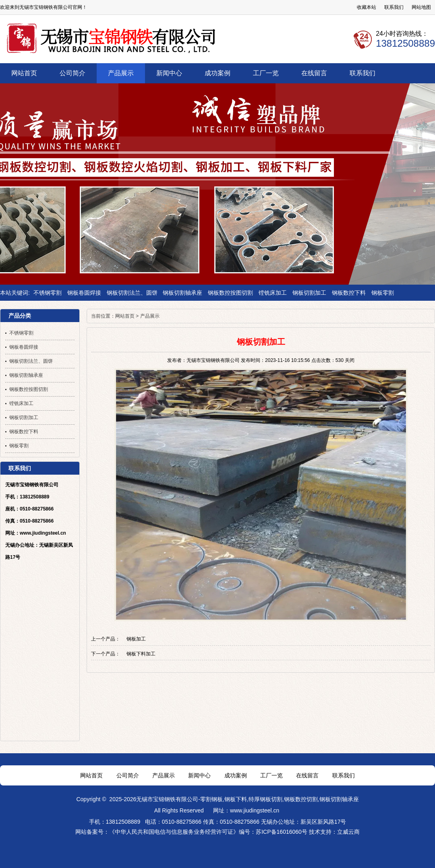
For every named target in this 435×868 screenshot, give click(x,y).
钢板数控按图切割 (230, 293)
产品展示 (150, 316)
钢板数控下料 (349, 293)
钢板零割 (383, 293)
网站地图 (421, 7)
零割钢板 (211, 799)
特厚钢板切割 (265, 799)
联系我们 (394, 7)
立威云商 (348, 832)
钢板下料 (236, 799)
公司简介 (128, 775)
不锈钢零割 (48, 293)
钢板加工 (136, 639)
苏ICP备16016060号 (282, 832)
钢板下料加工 (141, 654)
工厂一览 (271, 775)
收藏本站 (367, 7)
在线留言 (307, 775)
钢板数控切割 (301, 799)
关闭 (350, 360)
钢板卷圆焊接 (84, 293)
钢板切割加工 (309, 293)
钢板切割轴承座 (182, 293)
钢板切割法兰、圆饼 (132, 293)
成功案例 (236, 775)
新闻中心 (199, 775)
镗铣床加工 (273, 293)
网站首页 (125, 316)
